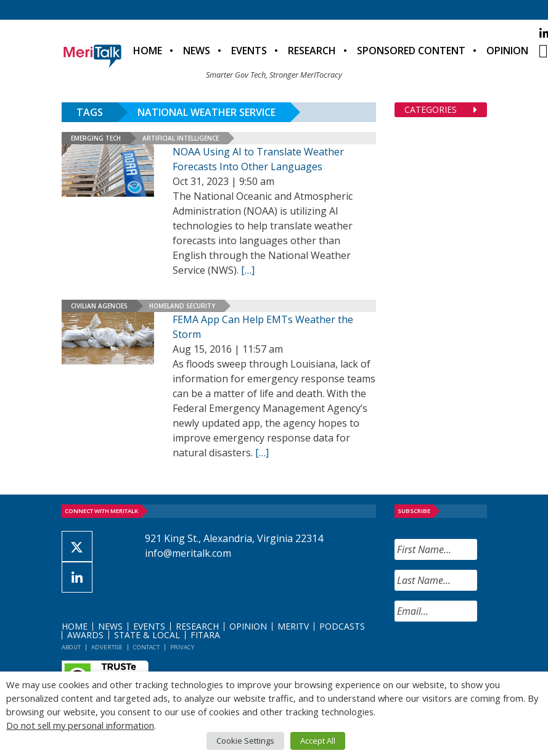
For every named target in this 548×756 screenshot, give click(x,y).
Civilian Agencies (99, 306)
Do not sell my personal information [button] (80, 725)
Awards (85, 635)
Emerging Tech (96, 138)
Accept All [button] (318, 741)
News (197, 51)
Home (148, 51)
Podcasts (342, 626)
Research (312, 51)
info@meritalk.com (188, 553)
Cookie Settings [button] (245, 741)
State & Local (147, 635)
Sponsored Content (411, 51)
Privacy (182, 647)
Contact (146, 647)
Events (249, 51)
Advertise (107, 647)
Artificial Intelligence (181, 138)
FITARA (205, 635)
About (71, 647)
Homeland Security (182, 306)
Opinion (507, 51)
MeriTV (293, 626)
